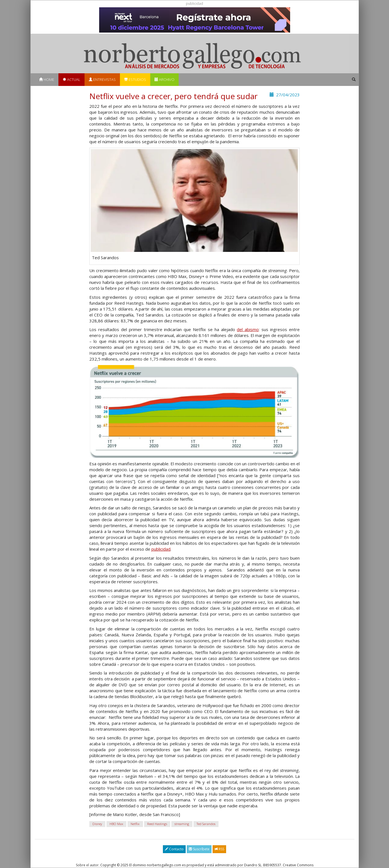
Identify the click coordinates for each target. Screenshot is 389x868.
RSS (219, 849)
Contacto (174, 849)
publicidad (161, 549)
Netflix (135, 824)
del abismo (248, 329)
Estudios (135, 79)
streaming (182, 824)
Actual (71, 79)
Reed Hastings (157, 824)
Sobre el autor (87, 865)
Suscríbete (199, 849)
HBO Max (116, 824)
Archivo (164, 79)
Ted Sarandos (206, 824)
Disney (97, 824)
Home (47, 79)
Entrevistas (102, 79)
